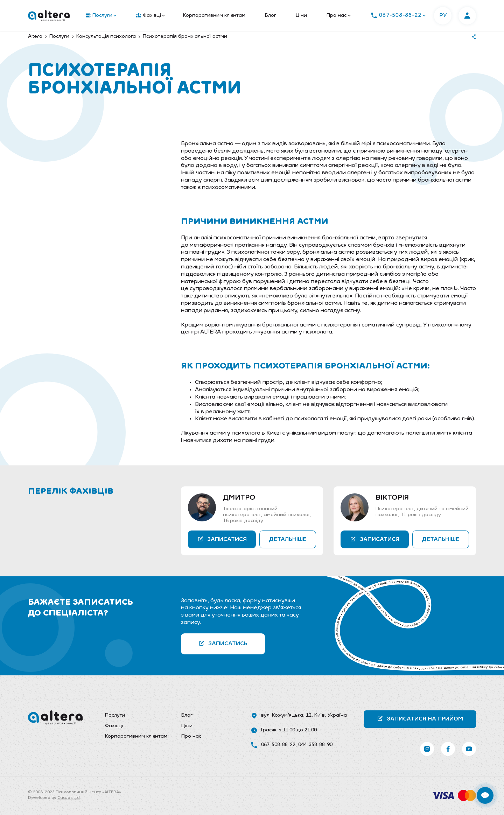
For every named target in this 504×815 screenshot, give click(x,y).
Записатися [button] (222, 539)
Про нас (339, 16)
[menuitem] (99, 16)
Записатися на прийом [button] (420, 719)
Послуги (101, 16)
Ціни (301, 16)
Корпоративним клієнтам (214, 16)
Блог (271, 16)
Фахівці (150, 16)
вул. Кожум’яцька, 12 (286, 715)
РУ (443, 16)
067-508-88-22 (278, 745)
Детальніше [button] (288, 540)
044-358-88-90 (315, 745)
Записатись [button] (223, 643)
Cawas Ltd (69, 798)
